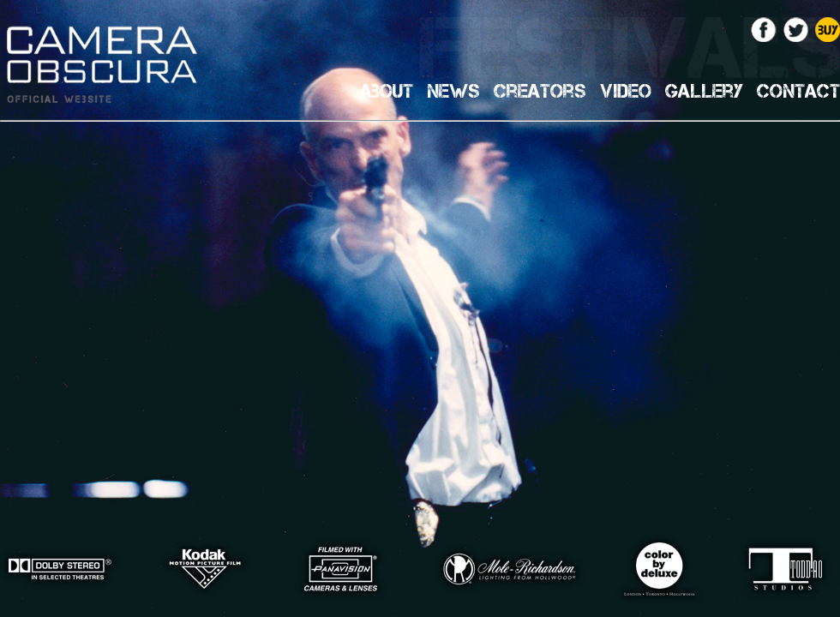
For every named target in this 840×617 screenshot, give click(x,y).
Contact (798, 91)
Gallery (704, 91)
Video (626, 91)
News (453, 91)
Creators (540, 91)
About (387, 91)
